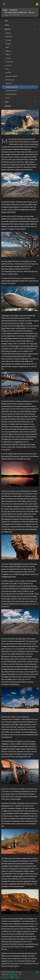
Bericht (7, 29)
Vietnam (8, 55)
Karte (7, 25)
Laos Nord (8, 65)
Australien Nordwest (12, 76)
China (7, 69)
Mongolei (8, 44)
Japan (7, 47)
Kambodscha (9, 62)
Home (5, 10)
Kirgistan (8, 33)
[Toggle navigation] (4, 4)
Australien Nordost (11, 94)
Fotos (7, 102)
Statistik (8, 106)
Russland (8, 40)
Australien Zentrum (11, 91)
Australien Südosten (11, 87)
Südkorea (8, 51)
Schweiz (8, 98)
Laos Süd (8, 58)
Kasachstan (9, 37)
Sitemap (13, 974)
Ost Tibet (8, 73)
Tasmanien (9, 83)
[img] (38, 972)
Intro (7, 21)
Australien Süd (10, 80)
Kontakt (15, 977)
